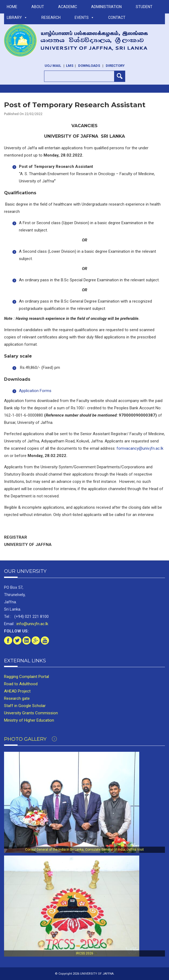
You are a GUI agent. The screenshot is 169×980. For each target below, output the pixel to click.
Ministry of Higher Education (29, 720)
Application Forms (35, 391)
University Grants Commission (31, 713)
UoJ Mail (53, 66)
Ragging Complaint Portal (26, 677)
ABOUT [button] (38, 7)
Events (84, 18)
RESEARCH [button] (51, 18)
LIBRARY (17, 18)
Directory (115, 66)
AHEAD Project (17, 691)
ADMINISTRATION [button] (106, 7)
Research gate (17, 698)
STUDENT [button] (144, 7)
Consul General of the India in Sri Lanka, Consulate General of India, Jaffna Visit (84, 850)
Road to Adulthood (21, 684)
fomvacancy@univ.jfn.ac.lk (140, 448)
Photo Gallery (30, 739)
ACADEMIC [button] (68, 7)
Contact (117, 18)
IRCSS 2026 (85, 953)
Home (12, 7)
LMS (70, 66)
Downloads (89, 66)
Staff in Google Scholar (25, 706)
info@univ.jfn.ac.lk (32, 624)
